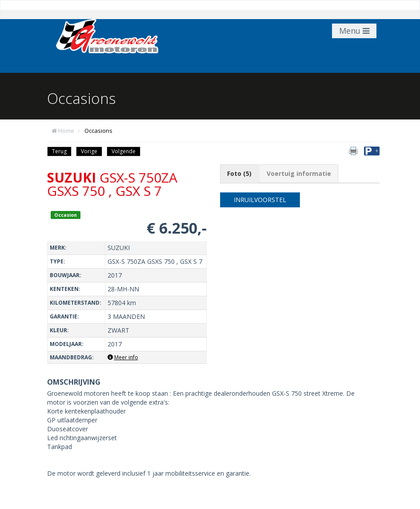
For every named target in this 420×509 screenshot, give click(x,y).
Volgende (124, 151)
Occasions (98, 131)
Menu (354, 31)
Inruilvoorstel (260, 200)
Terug (59, 151)
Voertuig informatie (299, 173)
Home (66, 131)
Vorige (89, 151)
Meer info (123, 357)
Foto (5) (239, 173)
